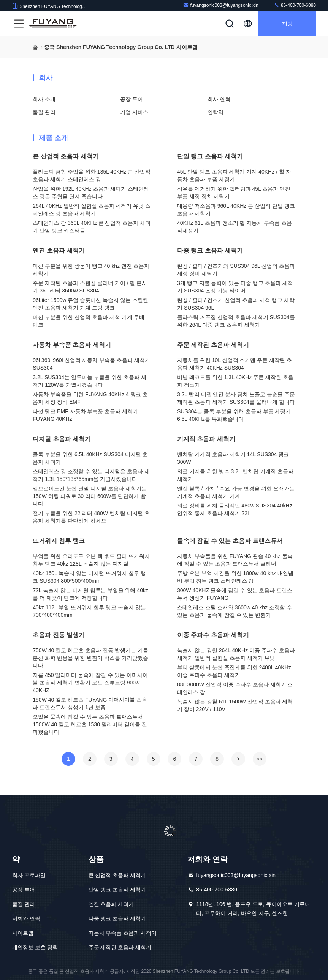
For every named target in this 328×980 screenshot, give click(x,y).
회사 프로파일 (29, 875)
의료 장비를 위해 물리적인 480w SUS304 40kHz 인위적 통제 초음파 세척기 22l (235, 509)
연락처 (215, 112)
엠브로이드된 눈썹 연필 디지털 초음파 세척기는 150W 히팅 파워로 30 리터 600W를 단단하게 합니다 (90, 496)
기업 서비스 (134, 112)
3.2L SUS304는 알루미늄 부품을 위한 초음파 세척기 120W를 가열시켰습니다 (89, 381)
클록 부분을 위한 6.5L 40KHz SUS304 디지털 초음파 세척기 (90, 458)
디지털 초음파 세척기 (62, 439)
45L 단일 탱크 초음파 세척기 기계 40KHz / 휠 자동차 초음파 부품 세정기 (234, 175)
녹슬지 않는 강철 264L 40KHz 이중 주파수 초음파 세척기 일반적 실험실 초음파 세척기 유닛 (236, 654)
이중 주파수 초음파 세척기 (213, 635)
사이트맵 (23, 933)
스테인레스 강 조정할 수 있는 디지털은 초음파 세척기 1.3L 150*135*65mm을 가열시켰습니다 (91, 475)
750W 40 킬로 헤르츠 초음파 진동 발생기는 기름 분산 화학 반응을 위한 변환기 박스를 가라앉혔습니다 (90, 658)
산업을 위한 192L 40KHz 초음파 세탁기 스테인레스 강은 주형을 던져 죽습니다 (91, 193)
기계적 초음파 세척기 (206, 439)
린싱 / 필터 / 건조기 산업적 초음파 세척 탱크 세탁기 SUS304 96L (236, 304)
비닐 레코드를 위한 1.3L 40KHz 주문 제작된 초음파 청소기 (235, 381)
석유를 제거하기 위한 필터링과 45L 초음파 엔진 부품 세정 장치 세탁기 (234, 193)
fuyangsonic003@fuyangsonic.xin (221, 5)
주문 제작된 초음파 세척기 (213, 345)
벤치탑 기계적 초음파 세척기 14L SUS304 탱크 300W (233, 458)
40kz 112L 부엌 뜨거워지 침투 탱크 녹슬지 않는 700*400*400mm (89, 611)
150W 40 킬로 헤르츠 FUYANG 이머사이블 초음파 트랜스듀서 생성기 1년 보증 (90, 703)
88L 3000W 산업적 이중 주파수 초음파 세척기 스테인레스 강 (235, 688)
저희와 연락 (26, 918)
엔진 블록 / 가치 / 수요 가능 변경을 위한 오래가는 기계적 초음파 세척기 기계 (236, 492)
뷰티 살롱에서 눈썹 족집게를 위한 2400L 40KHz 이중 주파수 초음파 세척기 (234, 671)
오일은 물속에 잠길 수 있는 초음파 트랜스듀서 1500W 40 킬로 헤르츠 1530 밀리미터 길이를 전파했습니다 (90, 724)
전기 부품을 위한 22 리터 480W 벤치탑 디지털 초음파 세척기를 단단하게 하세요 (91, 517)
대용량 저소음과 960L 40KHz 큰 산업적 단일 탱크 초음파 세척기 (236, 210)
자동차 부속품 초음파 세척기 (72, 345)
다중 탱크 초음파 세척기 (210, 251)
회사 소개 (44, 99)
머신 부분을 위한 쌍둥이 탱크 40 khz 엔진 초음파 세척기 (91, 270)
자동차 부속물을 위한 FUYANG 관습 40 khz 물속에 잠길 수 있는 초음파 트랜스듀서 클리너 (235, 560)
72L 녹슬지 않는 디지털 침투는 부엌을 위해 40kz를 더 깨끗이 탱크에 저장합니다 (90, 594)
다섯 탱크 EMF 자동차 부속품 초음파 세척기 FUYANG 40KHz (85, 415)
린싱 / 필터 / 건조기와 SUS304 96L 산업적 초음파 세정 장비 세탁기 (236, 270)
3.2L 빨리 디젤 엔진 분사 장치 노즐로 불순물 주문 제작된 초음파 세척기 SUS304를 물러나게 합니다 (236, 398)
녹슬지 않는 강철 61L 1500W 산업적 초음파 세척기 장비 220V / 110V (235, 705)
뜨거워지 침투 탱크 (59, 541)
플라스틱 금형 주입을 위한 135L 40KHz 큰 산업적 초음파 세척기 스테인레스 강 (92, 175)
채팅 (287, 24)
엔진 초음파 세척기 (59, 251)
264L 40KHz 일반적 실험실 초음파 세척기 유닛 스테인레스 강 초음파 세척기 (92, 210)
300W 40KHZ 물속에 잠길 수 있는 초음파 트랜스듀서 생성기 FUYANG (235, 594)
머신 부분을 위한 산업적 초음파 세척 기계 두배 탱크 (88, 321)
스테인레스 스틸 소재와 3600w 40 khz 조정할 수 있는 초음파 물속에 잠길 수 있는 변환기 (235, 611)
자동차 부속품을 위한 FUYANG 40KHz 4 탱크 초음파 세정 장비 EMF (90, 398)
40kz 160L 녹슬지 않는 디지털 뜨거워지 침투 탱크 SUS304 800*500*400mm (89, 577)
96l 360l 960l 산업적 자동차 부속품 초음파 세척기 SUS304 (91, 364)
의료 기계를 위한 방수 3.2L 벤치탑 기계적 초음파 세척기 (235, 475)
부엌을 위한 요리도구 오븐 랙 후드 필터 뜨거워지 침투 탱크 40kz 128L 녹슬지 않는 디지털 (91, 560)
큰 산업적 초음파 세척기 (66, 156)
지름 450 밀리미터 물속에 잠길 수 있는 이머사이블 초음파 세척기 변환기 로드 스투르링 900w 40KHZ (90, 683)
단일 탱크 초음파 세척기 (210, 156)
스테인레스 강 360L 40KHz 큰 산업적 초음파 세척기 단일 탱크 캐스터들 (92, 227)
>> (260, 759)
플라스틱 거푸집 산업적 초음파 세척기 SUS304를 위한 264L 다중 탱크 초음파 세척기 (236, 321)
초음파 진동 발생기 (59, 635)
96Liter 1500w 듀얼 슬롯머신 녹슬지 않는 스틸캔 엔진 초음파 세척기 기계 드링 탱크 (90, 304)
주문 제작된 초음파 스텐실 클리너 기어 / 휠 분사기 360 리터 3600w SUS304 (90, 287)
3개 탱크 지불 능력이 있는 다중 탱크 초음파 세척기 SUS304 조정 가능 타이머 (235, 287)
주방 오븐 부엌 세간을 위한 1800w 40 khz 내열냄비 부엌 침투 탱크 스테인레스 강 (235, 577)
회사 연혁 (219, 99)
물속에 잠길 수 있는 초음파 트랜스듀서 (230, 541)
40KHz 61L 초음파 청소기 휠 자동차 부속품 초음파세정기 (235, 227)
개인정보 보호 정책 (35, 947)
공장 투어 (132, 99)
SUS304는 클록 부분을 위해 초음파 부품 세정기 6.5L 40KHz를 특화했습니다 (234, 415)
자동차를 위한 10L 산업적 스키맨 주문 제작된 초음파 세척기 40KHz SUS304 (235, 364)
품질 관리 (44, 112)
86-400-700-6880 (295, 5)
